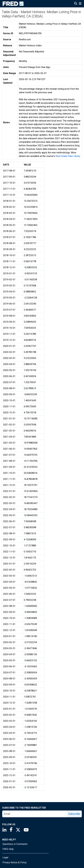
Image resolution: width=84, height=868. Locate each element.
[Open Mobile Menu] (80, 4)
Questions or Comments (15, 844)
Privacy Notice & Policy (15, 862)
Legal (5, 857)
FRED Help (8, 849)
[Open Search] (76, 4)
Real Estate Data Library (68, 156)
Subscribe (74, 814)
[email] (35, 814)
